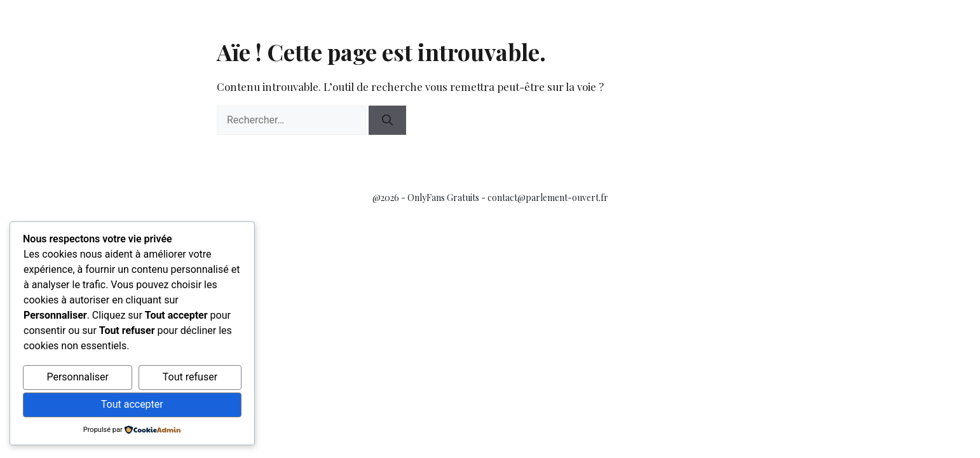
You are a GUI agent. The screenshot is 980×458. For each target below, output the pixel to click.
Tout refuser (190, 377)
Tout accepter (132, 404)
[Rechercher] (387, 120)
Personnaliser (78, 377)
